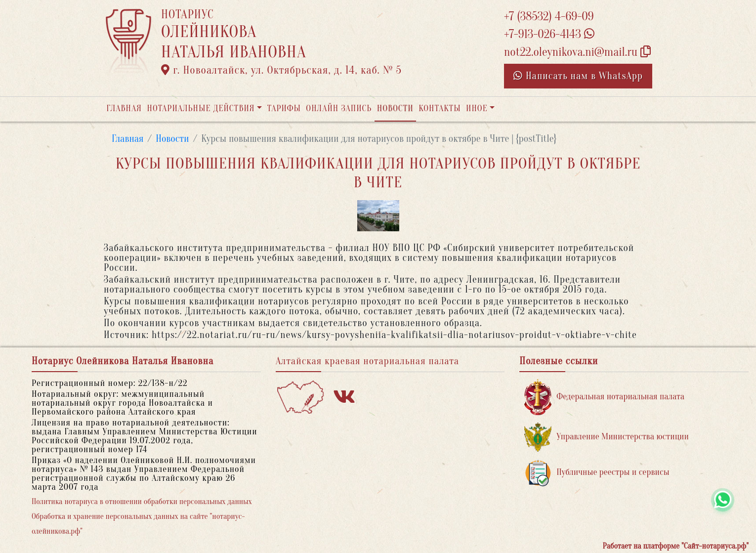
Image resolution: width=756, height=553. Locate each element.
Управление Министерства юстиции (607, 437)
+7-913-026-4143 (549, 34)
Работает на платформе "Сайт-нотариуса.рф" (676, 546)
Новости (395, 108)
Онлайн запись (339, 108)
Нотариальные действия (201, 108)
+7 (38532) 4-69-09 (549, 17)
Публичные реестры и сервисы (597, 473)
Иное (477, 108)
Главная (124, 108)
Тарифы (284, 108)
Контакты (440, 108)
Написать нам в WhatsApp (578, 76)
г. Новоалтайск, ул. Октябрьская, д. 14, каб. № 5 (281, 70)
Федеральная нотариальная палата (604, 397)
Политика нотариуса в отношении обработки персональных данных (142, 502)
